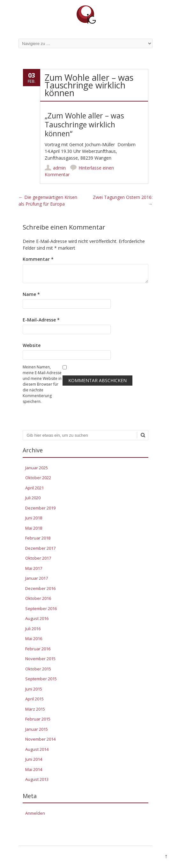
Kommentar (38, 259)
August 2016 (37, 618)
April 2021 (34, 488)
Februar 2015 (38, 719)
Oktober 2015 (38, 669)
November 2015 (40, 659)
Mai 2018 (34, 528)
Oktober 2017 (38, 558)
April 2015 (34, 699)
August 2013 (37, 779)
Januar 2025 (37, 468)
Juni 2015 (34, 689)
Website (32, 345)
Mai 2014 (34, 769)
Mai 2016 (34, 638)
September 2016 (41, 608)
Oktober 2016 (38, 598)
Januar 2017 (37, 578)
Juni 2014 (34, 759)
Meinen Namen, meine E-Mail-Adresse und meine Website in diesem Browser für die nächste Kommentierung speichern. (42, 384)
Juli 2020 (33, 498)
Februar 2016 (38, 649)
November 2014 (40, 739)
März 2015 (35, 709)
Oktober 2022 (38, 478)
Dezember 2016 (40, 588)
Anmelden (35, 813)
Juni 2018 (34, 518)
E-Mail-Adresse (41, 320)
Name (31, 294)
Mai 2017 (34, 568)
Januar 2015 (37, 729)
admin (59, 168)
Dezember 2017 (40, 548)
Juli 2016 (33, 629)
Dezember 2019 (40, 508)
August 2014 (37, 749)
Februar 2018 (38, 538)
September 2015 (41, 679)
